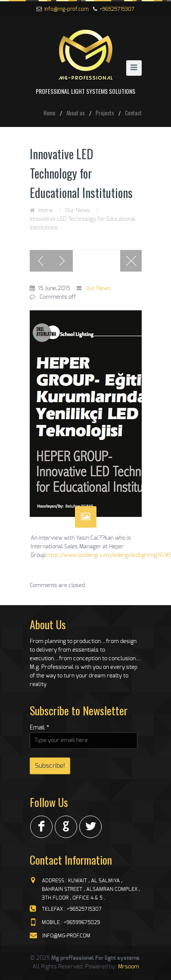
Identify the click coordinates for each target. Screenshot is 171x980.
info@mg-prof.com (67, 9)
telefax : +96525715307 (72, 909)
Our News (78, 211)
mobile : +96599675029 (71, 922)
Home (50, 113)
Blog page (131, 261)
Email (39, 728)
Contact (133, 113)
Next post (62, 261)
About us (76, 113)
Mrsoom (129, 967)
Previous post (40, 261)
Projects (105, 113)
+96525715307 (117, 9)
